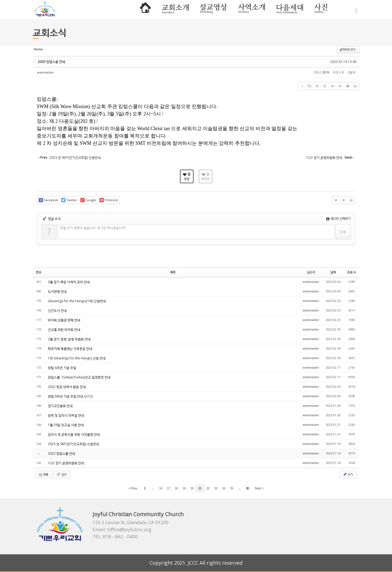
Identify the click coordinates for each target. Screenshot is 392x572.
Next (259, 488)
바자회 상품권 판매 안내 (64, 320)
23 (216, 488)
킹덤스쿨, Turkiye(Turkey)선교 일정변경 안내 (79, 377)
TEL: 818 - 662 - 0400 (115, 537)
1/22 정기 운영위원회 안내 (66, 463)
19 (184, 488)
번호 (39, 272)
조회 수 (352, 272)
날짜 (333, 272)
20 (192, 488)
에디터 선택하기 (338, 218)
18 (176, 488)
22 (208, 488)
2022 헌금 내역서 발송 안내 (67, 387)
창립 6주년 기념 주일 (62, 368)
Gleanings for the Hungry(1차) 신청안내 (77, 301)
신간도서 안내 (57, 311)
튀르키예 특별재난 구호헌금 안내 (70, 349)
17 (168, 488)
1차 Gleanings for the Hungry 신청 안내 (77, 358)
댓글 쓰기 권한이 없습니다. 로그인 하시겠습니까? (93, 228)
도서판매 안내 (57, 291)
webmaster (46, 72)
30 (247, 488)
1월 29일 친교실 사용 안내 (66, 425)
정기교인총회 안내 (60, 406)
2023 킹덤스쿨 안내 (51, 62)
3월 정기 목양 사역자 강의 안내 (69, 282)
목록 (43, 475)
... (153, 488)
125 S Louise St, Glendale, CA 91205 (131, 522)
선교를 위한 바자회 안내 (64, 330)
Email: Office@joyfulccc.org (122, 530)
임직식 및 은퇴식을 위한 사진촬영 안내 (74, 434)
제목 (173, 272)
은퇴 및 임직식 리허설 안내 (66, 415)
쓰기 (348, 474)
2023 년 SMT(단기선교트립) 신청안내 (73, 444)
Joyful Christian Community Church (138, 514)
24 (224, 488)
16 (160, 488)
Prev (133, 488)
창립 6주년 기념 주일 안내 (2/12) (70, 396)
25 (232, 488)
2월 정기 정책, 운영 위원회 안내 (69, 339)
